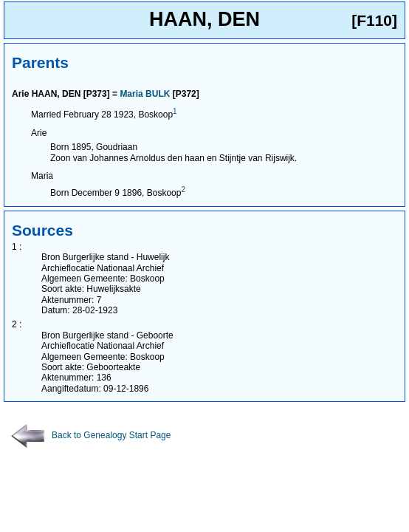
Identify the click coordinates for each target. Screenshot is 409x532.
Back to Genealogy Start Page (91, 435)
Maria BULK (145, 94)
